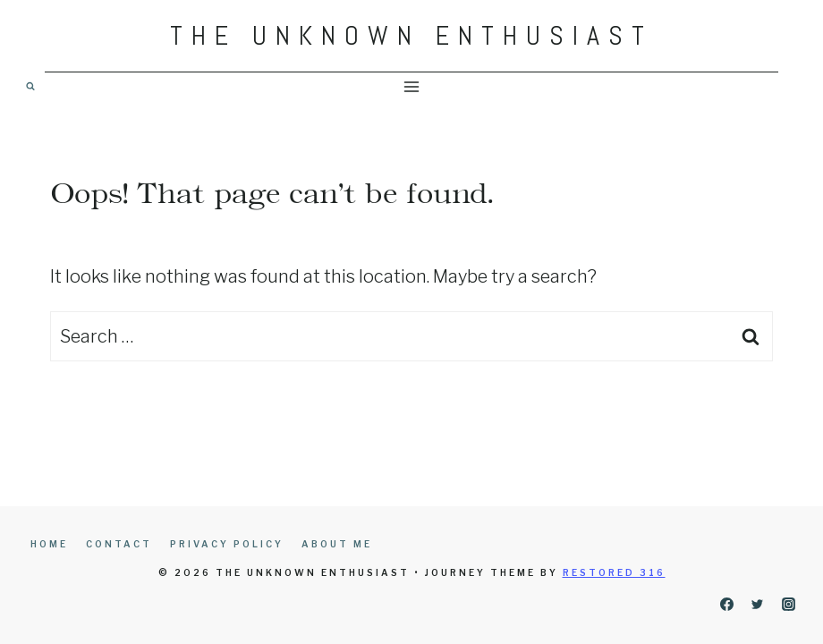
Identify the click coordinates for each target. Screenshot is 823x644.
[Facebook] (726, 604)
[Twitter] (758, 604)
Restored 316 (614, 572)
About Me (337, 544)
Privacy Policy (227, 544)
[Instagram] (788, 604)
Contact (119, 544)
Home (49, 544)
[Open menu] (412, 86)
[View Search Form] (30, 87)
